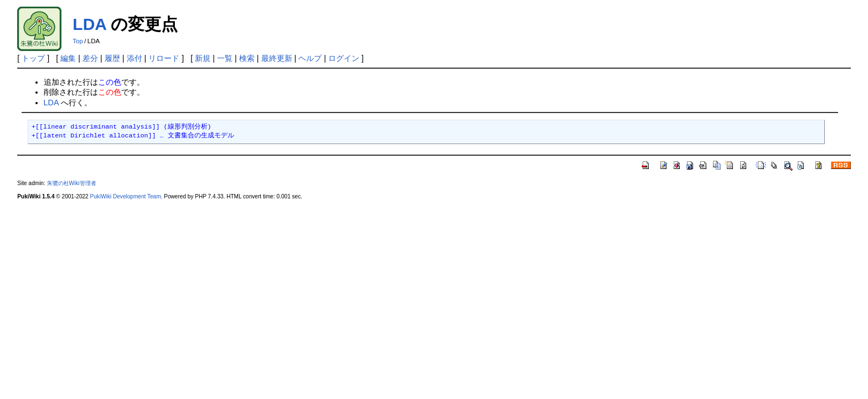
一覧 (225, 58)
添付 (135, 58)
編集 (68, 58)
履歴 (112, 58)
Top (78, 41)
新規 (203, 58)
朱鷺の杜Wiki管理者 (72, 183)
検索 (247, 58)
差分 (90, 58)
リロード (164, 58)
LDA (89, 24)
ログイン (344, 58)
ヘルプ (310, 58)
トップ (33, 58)
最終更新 (277, 58)
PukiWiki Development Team (126, 196)
